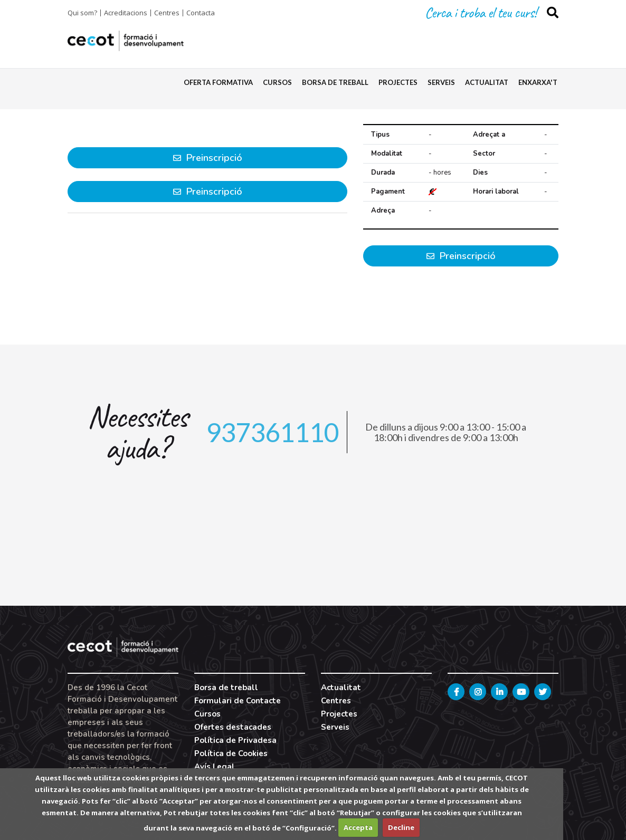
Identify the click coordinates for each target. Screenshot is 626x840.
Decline (401, 827)
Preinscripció (461, 256)
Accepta (358, 827)
